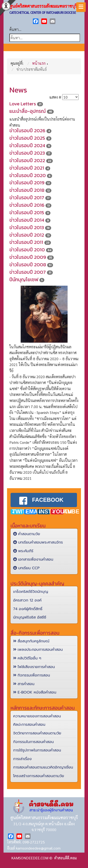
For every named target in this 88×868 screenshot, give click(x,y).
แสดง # (55, 97)
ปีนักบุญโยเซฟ (24, 279)
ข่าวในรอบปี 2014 (27, 220)
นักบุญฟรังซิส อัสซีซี (30, 615)
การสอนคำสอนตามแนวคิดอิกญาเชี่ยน (43, 765)
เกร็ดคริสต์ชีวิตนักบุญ (31, 590)
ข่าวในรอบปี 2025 (27, 138)
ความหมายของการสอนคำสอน (37, 714)
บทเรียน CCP (26, 566)
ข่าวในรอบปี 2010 (27, 250)
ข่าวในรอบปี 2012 (27, 235)
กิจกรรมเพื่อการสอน (32, 673)
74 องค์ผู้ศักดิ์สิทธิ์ (28, 607)
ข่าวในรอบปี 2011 (26, 242)
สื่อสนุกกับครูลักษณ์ (31, 639)
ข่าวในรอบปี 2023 (27, 153)
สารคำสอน (24, 682)
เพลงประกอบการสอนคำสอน (38, 648)
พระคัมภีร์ (23, 549)
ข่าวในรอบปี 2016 (27, 205)
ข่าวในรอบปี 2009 (28, 257)
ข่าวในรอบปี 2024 (27, 145)
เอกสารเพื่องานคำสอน (33, 558)
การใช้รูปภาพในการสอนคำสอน (37, 748)
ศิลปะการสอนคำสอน (29, 723)
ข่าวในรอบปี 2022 (27, 160)
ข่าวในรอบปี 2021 (27, 168)
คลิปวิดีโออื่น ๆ (27, 656)
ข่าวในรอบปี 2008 (28, 265)
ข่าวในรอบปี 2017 (27, 197)
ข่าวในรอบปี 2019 (27, 183)
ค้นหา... (15, 29)
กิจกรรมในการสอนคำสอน (33, 740)
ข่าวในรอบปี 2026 (27, 130)
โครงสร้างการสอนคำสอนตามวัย (39, 774)
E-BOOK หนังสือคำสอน (35, 690)
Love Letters (23, 104)
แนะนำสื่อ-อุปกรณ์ (28, 111)
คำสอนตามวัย (27, 532)
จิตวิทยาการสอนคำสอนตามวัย (37, 731)
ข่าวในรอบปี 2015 (27, 212)
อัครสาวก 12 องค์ (27, 598)
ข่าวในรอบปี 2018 (27, 190)
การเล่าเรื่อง (22, 757)
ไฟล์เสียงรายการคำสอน (34, 665)
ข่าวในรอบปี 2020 (28, 175)
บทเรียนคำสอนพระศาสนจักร (38, 541)
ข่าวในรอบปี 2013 (27, 227)
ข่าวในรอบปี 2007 (28, 272)
